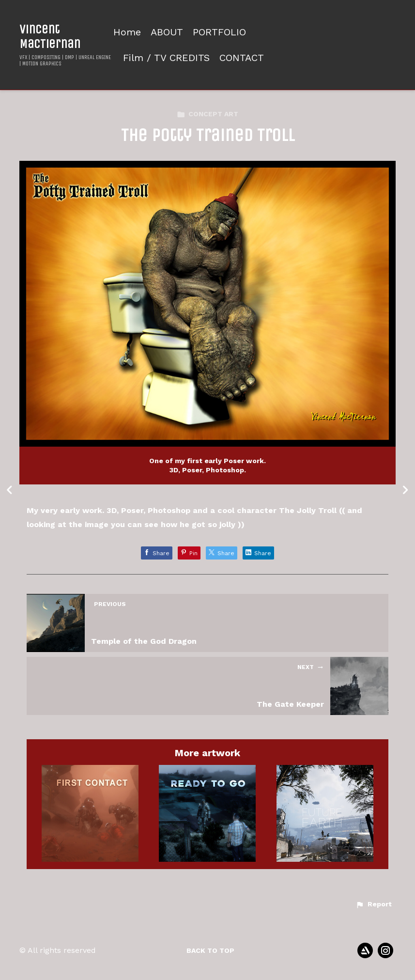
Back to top (210, 950)
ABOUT (167, 32)
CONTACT (242, 58)
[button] (374, 904)
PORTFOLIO (219, 32)
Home (127, 32)
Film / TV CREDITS (166, 58)
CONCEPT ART (207, 114)
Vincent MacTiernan (50, 36)
